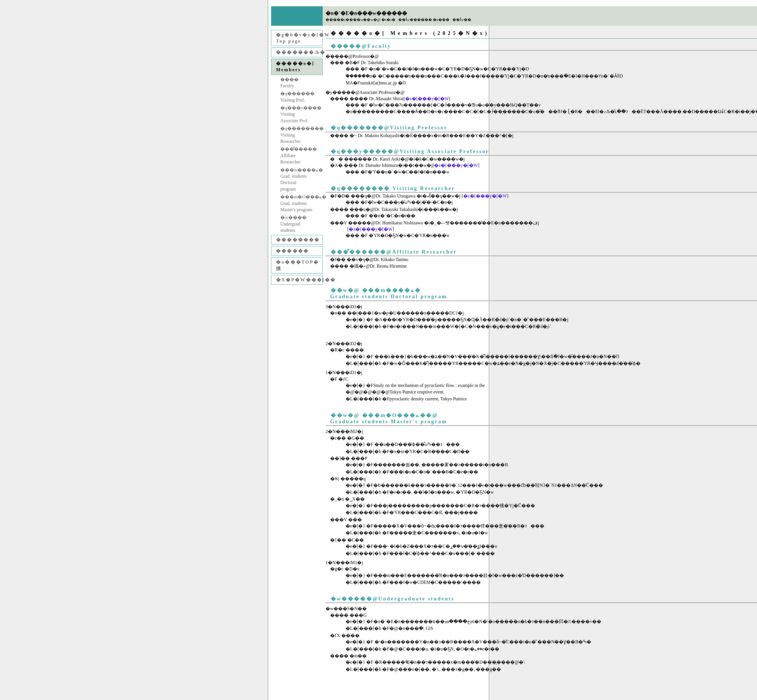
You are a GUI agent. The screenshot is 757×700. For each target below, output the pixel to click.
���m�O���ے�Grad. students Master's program (301, 203)
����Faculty (289, 83)
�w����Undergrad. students (293, 224)
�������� (298, 240)
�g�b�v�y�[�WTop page (299, 38)
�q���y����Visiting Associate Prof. (301, 114)
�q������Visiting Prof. (297, 97)
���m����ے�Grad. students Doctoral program (301, 179)
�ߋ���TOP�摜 (297, 265)
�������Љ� (299, 52)
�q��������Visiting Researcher (301, 135)
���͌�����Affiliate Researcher (299, 155)
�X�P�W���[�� (299, 280)
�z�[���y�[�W (427, 99)
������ (292, 251)
